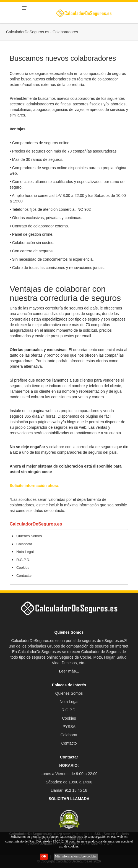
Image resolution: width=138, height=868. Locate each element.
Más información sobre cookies (76, 856)
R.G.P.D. (23, 560)
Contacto (69, 743)
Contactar (24, 576)
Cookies (23, 568)
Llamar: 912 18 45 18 (69, 790)
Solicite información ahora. (35, 486)
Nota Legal (25, 552)
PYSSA (69, 727)
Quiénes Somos (29, 536)
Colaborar (24, 544)
